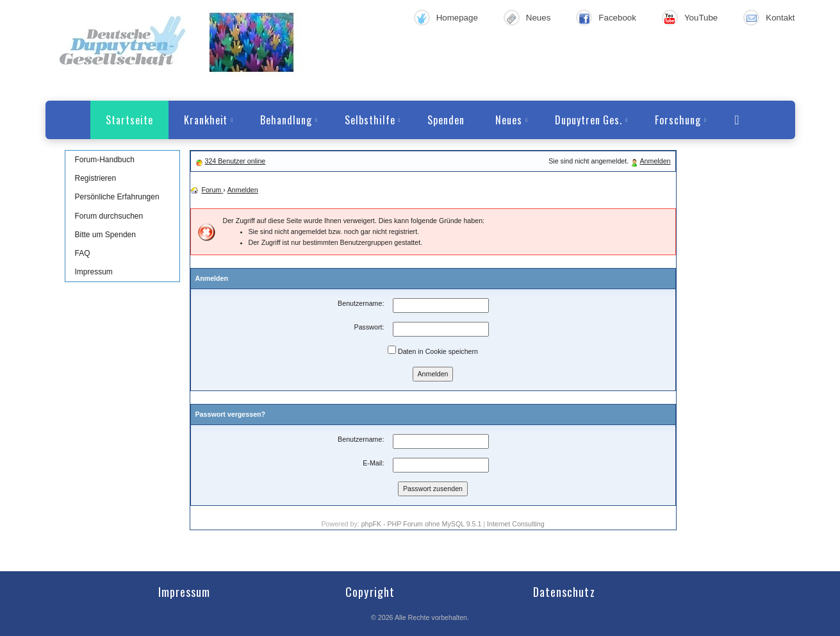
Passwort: (369, 327)
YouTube (701, 18)
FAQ (83, 253)
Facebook (617, 18)
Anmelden (655, 161)
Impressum (94, 272)
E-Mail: (373, 463)
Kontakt (780, 18)
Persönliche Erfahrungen (117, 197)
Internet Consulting (515, 524)
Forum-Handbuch (105, 160)
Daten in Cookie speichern (433, 350)
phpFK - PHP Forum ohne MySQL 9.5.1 (422, 524)
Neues (539, 18)
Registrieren (96, 178)
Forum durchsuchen (109, 216)
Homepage (457, 18)
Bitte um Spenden (105, 235)
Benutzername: (361, 303)
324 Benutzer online (235, 161)
